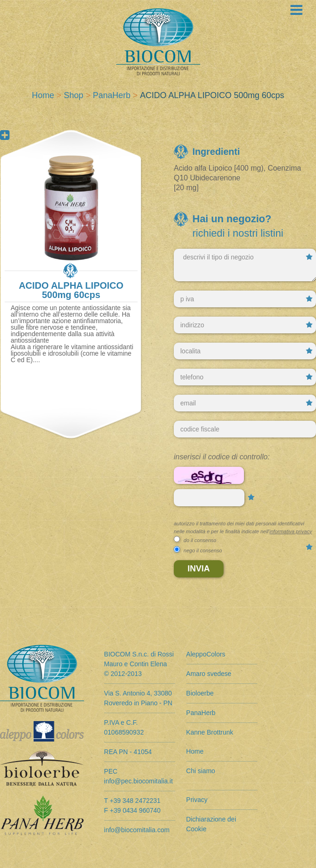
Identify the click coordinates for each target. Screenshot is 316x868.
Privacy (197, 800)
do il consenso (200, 540)
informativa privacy (291, 531)
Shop (73, 95)
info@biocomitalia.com (137, 830)
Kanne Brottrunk (210, 732)
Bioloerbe (200, 693)
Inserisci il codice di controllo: (222, 457)
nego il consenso (203, 550)
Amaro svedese (209, 674)
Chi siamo (201, 771)
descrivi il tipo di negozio (245, 265)
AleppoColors (206, 654)
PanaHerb (112, 95)
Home (43, 95)
